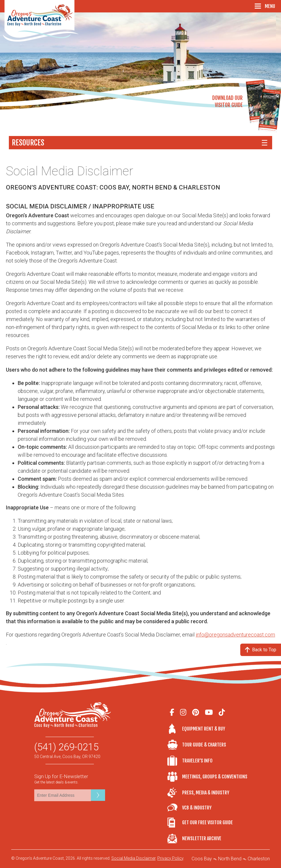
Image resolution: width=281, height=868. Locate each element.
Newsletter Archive (202, 838)
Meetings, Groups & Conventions (215, 777)
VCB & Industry (175, 808)
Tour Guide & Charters (204, 745)
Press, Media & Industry (206, 793)
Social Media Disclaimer (133, 858)
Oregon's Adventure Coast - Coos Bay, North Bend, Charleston (41, 21)
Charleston (259, 859)
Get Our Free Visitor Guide (208, 822)
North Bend (230, 859)
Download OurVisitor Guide (227, 102)
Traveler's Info (197, 761)
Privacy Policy (170, 858)
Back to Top (261, 650)
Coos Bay (202, 859)
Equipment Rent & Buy (204, 729)
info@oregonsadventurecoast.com (235, 635)
